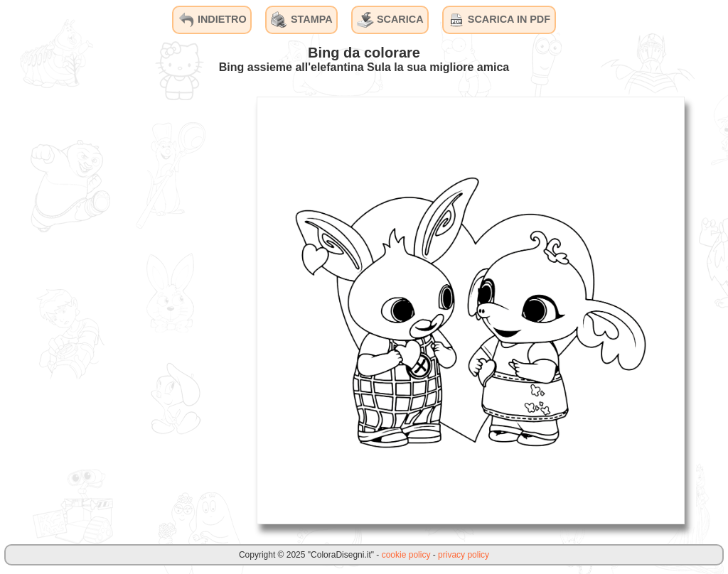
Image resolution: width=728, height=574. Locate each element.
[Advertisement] (139, 310)
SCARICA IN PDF (499, 20)
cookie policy (406, 555)
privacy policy (464, 555)
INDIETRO (212, 20)
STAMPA (302, 20)
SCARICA (390, 20)
